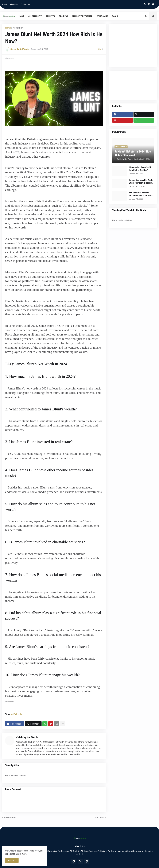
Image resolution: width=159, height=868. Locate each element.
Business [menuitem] (63, 16)
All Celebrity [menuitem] (35, 16)
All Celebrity (18, 28)
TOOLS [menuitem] (115, 16)
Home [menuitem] (22, 16)
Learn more (21, 854)
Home (5, 4)
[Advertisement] (133, 45)
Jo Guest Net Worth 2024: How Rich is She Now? (133, 153)
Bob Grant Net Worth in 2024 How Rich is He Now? (141, 194)
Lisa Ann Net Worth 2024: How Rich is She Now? (140, 169)
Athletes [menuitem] (50, 16)
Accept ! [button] (12, 860)
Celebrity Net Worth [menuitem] (82, 16)
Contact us (25, 4)
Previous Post (10, 817)
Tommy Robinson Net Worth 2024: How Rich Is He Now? (141, 182)
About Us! (14, 4)
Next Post (100, 817)
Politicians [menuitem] (102, 16)
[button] (146, 16)
